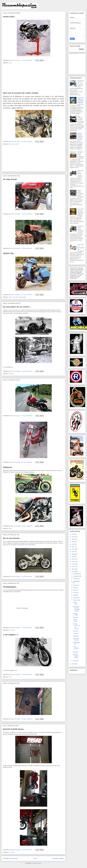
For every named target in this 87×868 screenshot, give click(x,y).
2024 (73, 539)
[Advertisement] (34, 78)
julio (75, 588)
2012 (73, 567)
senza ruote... (9, 17)
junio (75, 590)
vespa (10, 297)
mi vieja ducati (10, 179)
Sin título (76, 617)
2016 (73, 557)
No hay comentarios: (27, 60)
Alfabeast (7, 467)
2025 (73, 537)
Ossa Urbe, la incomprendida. (81, 247)
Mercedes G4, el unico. (80, 153)
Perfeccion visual (80, 227)
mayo (75, 593)
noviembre (76, 576)
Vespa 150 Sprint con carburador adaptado (81, 100)
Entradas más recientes (10, 858)
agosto (75, 585)
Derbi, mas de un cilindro (81, 172)
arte (9, 630)
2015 (73, 559)
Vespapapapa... (10, 587)
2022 (73, 544)
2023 (73, 542)
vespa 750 (15, 297)
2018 (73, 554)
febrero (76, 600)
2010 (73, 572)
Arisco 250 (80, 209)
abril (75, 595)
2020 (73, 549)
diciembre (76, 574)
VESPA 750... (9, 253)
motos (10, 63)
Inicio (35, 858)
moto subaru (12, 144)
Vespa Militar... (80, 191)
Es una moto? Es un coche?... (17, 307)
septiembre (76, 581)
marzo (75, 598)
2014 (73, 562)
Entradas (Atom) (37, 863)
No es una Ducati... (12, 538)
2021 (73, 547)
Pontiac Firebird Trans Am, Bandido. (80, 136)
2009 (73, 664)
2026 (73, 534)
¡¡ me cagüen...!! (11, 635)
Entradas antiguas (58, 858)
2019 (73, 552)
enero (75, 661)
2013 (73, 564)
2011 (73, 569)
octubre (76, 579)
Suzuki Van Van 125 (81, 81)
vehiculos (11, 374)
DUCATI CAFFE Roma (13, 729)
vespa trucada (22, 297)
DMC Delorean (80, 117)
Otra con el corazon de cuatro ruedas (21, 93)
